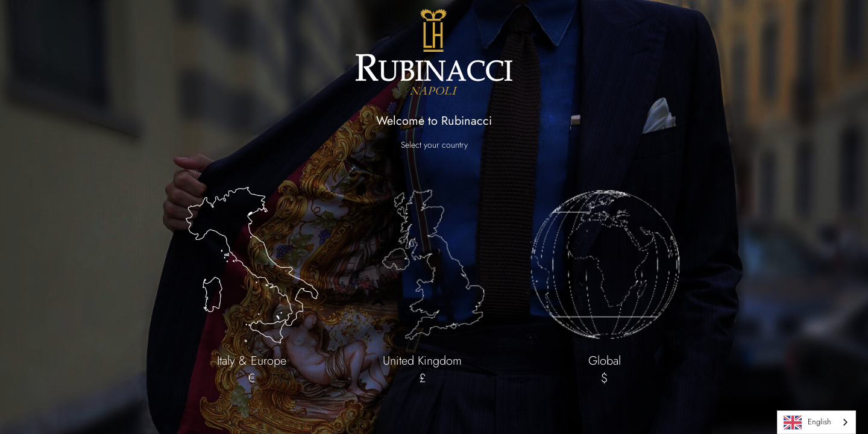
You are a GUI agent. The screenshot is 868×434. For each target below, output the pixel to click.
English (807, 423)
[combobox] (816, 422)
